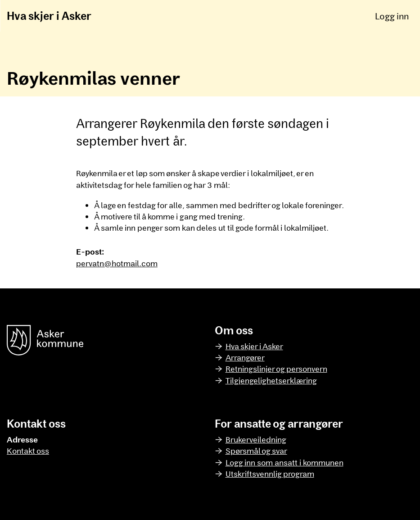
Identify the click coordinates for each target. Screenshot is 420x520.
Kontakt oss (28, 451)
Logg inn (392, 16)
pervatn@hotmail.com (117, 263)
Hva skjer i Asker (49, 16)
